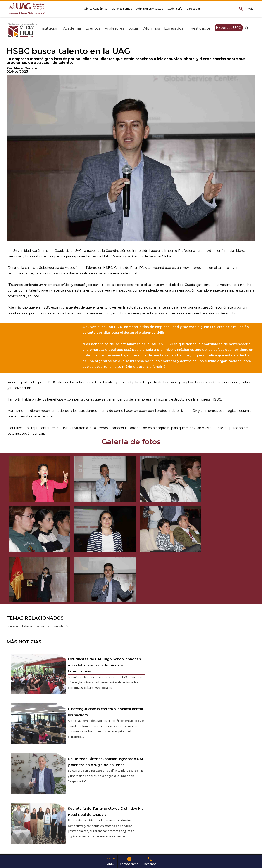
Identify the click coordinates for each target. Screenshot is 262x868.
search (247, 28)
